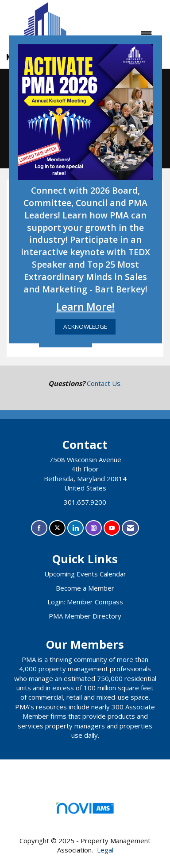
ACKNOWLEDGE (85, 327)
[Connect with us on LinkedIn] (75, 528)
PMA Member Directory (85, 616)
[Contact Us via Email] (130, 528)
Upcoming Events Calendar (85, 574)
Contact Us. (104, 383)
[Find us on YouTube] (112, 528)
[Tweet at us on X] (57, 528)
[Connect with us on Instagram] (94, 528)
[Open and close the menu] (123, 34)
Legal (105, 850)
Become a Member (85, 588)
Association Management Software (85, 811)
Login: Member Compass (85, 602)
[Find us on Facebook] (39, 528)
